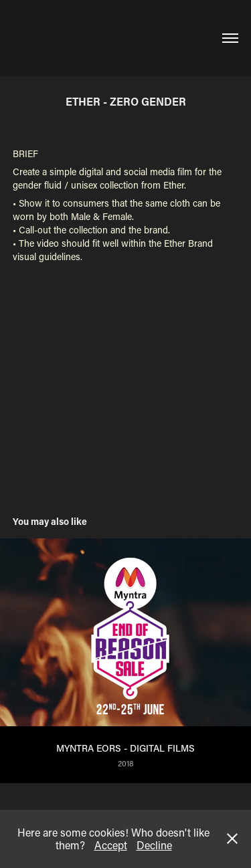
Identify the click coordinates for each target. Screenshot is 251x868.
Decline (154, 845)
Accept (111, 845)
